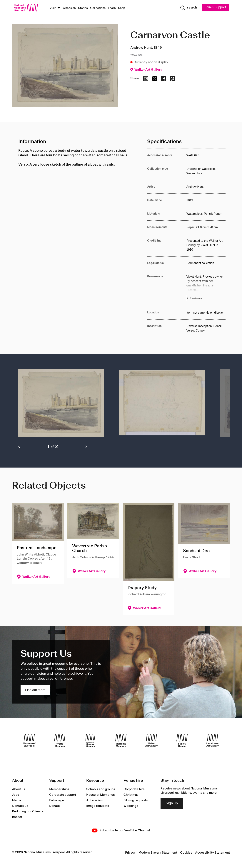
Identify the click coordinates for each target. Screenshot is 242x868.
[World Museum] (60, 740)
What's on (69, 8)
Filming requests (136, 801)
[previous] (24, 447)
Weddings (131, 806)
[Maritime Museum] (121, 740)
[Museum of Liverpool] (29, 740)
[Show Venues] (59, 8)
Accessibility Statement (213, 853)
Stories (83, 8)
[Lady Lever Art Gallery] (213, 740)
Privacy (130, 853)
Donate (55, 806)
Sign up (172, 803)
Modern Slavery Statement (158, 853)
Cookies (186, 853)
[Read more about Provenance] (206, 288)
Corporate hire (134, 789)
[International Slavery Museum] (90, 740)
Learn (112, 8)
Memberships (59, 789)
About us (19, 789)
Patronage (57, 801)
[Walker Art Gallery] (151, 740)
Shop (122, 8)
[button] (61, 405)
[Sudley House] (182, 740)
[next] (81, 447)
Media (16, 801)
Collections (98, 8)
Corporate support (63, 795)
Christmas (131, 795)
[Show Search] (188, 8)
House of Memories (101, 795)
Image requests (98, 806)
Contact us (20, 806)
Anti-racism (95, 801)
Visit (53, 8)
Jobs (16, 795)
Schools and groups (101, 789)
